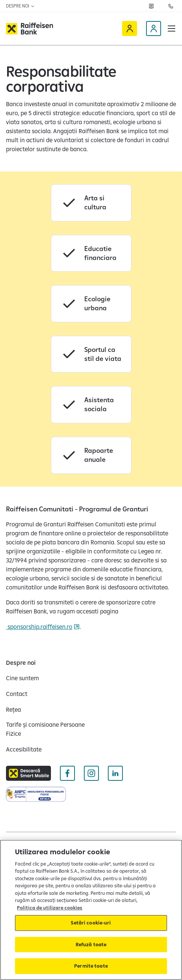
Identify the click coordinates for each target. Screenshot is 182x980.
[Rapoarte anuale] (91, 455)
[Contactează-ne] (171, 6)
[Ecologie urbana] (91, 304)
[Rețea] (151, 6)
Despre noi (20, 6)
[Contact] (17, 694)
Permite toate (91, 966)
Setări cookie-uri (91, 923)
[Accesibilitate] (24, 749)
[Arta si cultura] (91, 203)
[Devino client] (154, 29)
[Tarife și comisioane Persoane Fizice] (45, 729)
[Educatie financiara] (91, 253)
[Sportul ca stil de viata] (91, 354)
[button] (172, 29)
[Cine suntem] (22, 678)
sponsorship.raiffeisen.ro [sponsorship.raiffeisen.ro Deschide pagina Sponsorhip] (39, 627)
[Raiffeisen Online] (130, 29)
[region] (91, 910)
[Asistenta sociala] (91, 405)
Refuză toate (91, 944)
